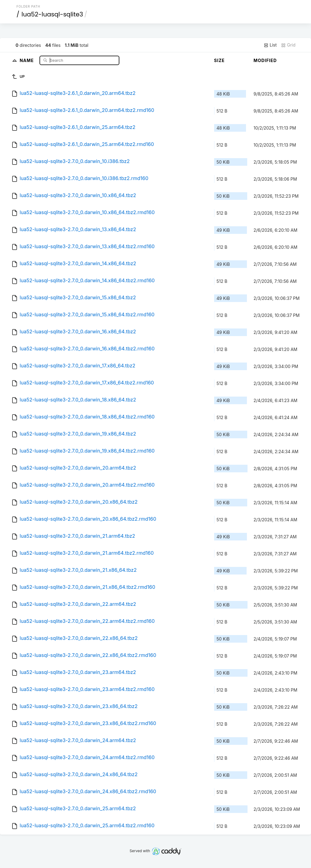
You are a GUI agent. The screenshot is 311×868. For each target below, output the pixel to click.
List (270, 45)
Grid (288, 45)
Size (219, 60)
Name (27, 60)
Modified (265, 60)
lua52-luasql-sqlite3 (52, 14)
